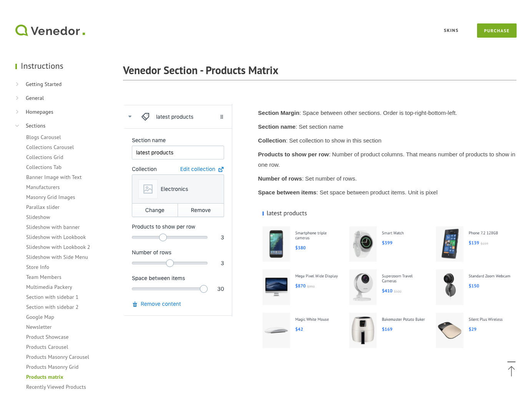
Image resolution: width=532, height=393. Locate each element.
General (35, 98)
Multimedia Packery (49, 287)
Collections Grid (45, 157)
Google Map (40, 317)
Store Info (38, 267)
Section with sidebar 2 (52, 307)
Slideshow (38, 217)
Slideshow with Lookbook (56, 237)
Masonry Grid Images (51, 197)
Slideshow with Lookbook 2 (58, 247)
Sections (36, 126)
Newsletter (39, 327)
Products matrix (45, 377)
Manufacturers (43, 187)
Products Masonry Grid (52, 367)
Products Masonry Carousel (58, 357)
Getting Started (44, 84)
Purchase (497, 31)
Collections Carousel (50, 147)
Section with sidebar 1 (52, 297)
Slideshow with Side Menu (57, 257)
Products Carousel (47, 347)
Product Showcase (47, 337)
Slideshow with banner (53, 227)
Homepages (40, 112)
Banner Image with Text (54, 177)
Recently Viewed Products (56, 387)
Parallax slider (43, 207)
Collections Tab (44, 167)
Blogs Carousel (43, 137)
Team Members (44, 277)
